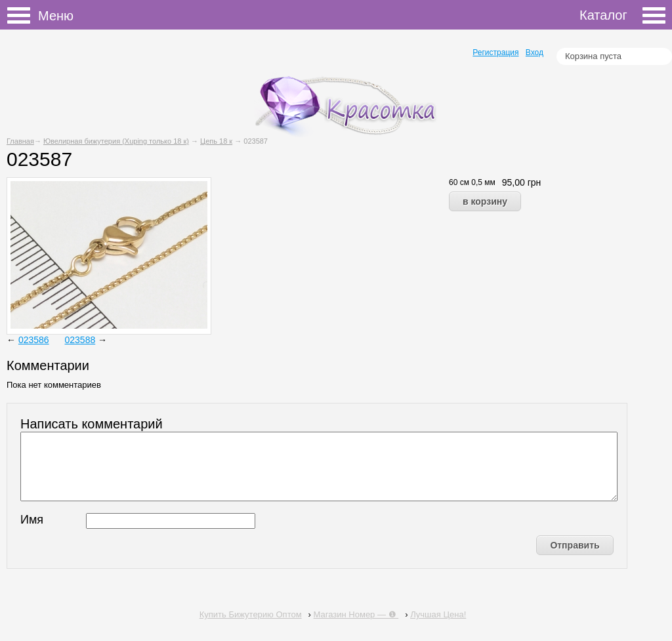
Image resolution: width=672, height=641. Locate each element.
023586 (34, 340)
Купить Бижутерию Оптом (251, 614)
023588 (80, 340)
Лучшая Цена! (438, 614)
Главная (20, 141)
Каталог (622, 15)
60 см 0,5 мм (472, 182)
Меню (23, 16)
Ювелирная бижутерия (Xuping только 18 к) (116, 141)
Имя (32, 520)
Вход (535, 52)
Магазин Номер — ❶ (356, 614)
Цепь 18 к (216, 141)
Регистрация (495, 52)
